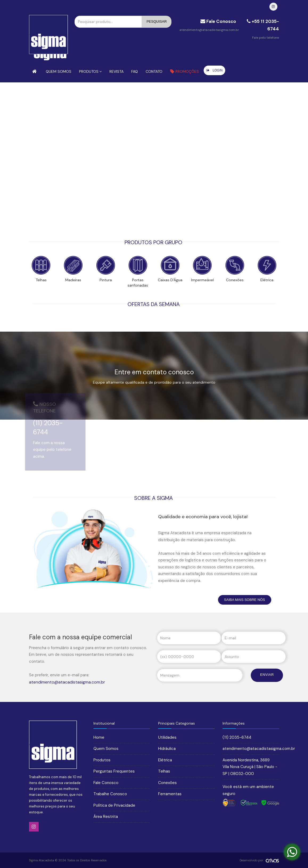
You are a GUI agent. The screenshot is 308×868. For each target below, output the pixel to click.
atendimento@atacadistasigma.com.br (209, 30)
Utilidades (167, 737)
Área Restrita (106, 817)
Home (99, 737)
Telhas (164, 771)
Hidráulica (167, 749)
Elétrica (165, 760)
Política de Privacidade (114, 805)
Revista (116, 71)
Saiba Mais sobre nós (245, 600)
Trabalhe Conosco (110, 794)
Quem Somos (59, 71)
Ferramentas (170, 794)
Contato (154, 71)
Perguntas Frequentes (114, 771)
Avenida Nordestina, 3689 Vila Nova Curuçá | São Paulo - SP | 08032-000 (250, 767)
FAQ (135, 71)
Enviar (267, 675)
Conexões (167, 783)
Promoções (184, 71)
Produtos (90, 71)
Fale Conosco (106, 783)
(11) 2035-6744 (237, 737)
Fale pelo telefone (266, 38)
